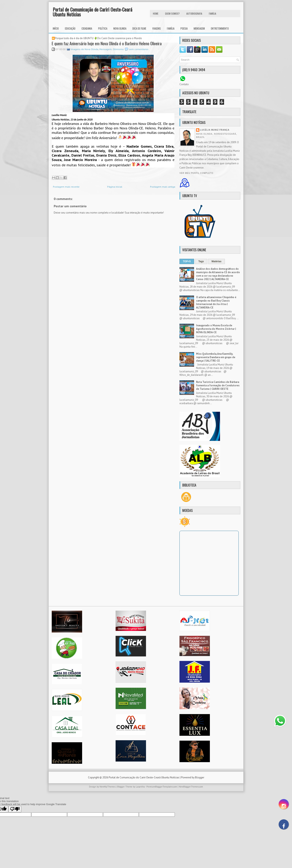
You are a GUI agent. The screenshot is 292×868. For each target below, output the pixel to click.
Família (171, 28)
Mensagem (199, 28)
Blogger (200, 777)
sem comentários (139, 49)
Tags (201, 261)
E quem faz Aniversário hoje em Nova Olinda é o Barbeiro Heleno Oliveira (107, 43)
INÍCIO (56, 28)
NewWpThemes (107, 787)
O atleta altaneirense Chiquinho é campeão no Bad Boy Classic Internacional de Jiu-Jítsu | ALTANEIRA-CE (216, 302)
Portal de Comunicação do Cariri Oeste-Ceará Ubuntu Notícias (92, 12)
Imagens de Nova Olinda (85, 49)
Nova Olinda (120, 28)
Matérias (216, 261)
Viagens (157, 28)
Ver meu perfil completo (196, 173)
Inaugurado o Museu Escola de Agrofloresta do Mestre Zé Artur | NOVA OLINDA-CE (216, 329)
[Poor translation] (15, 809)
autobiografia (194, 13)
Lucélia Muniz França (215, 130)
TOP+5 (187, 261)
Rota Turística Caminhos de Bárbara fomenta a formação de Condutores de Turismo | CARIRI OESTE (218, 385)
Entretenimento (220, 28)
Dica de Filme (139, 28)
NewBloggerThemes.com (191, 787)
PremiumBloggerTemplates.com (162, 787)
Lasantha (140, 787)
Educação (70, 28)
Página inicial (115, 187)
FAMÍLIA (213, 13)
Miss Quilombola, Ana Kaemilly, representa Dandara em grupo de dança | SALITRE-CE (216, 357)
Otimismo (118, 49)
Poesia (184, 28)
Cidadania (87, 28)
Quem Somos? (172, 13)
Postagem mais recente (66, 187)
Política (103, 28)
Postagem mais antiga (163, 187)
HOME (156, 13)
